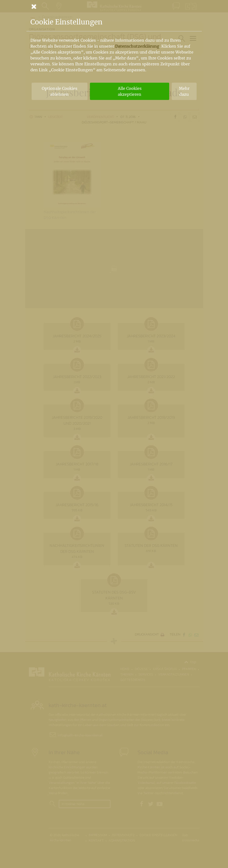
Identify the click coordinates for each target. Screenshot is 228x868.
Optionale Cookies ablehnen (60, 91)
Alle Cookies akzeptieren (130, 91)
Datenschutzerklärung (137, 46)
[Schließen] (114, 6)
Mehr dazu (184, 91)
